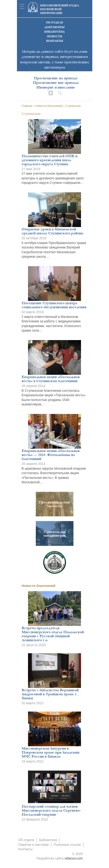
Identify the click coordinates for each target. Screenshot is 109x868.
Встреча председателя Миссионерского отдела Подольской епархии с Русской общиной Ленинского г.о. (53, 634)
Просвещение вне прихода (56, 83)
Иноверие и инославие (56, 87)
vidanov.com (74, 858)
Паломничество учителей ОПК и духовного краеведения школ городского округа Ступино (50, 160)
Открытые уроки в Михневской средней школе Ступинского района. (53, 231)
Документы (54, 27)
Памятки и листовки (34, 845)
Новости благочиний (39, 586)
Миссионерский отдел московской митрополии (60, 9)
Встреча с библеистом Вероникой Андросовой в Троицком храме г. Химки (50, 694)
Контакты (55, 41)
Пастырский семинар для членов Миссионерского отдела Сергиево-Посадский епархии (51, 810)
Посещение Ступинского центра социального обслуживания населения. (54, 305)
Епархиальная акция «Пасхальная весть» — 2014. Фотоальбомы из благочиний (51, 455)
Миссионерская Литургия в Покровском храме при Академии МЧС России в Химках (50, 752)
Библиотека (54, 32)
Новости (55, 36)
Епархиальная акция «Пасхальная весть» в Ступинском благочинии (51, 379)
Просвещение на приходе (56, 78)
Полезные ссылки (67, 845)
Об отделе (55, 23)
